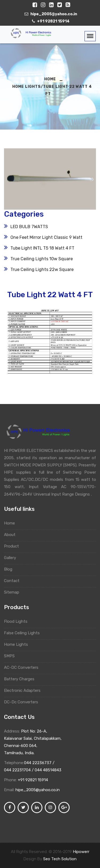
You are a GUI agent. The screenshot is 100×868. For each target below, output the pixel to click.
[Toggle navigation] (90, 36)
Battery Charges (22, 679)
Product (14, 546)
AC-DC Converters (23, 667)
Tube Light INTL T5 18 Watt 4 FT (42, 248)
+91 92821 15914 (33, 780)
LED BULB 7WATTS (29, 227)
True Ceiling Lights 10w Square (42, 259)
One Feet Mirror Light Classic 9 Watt (46, 237)
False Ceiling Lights (24, 633)
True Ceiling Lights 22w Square (42, 269)
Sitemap (14, 592)
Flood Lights (18, 621)
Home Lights (18, 644)
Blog (11, 569)
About (12, 535)
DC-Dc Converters (24, 702)
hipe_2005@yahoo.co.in (38, 790)
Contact (14, 581)
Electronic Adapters (24, 690)
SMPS (11, 656)
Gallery (13, 558)
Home (12, 523)
